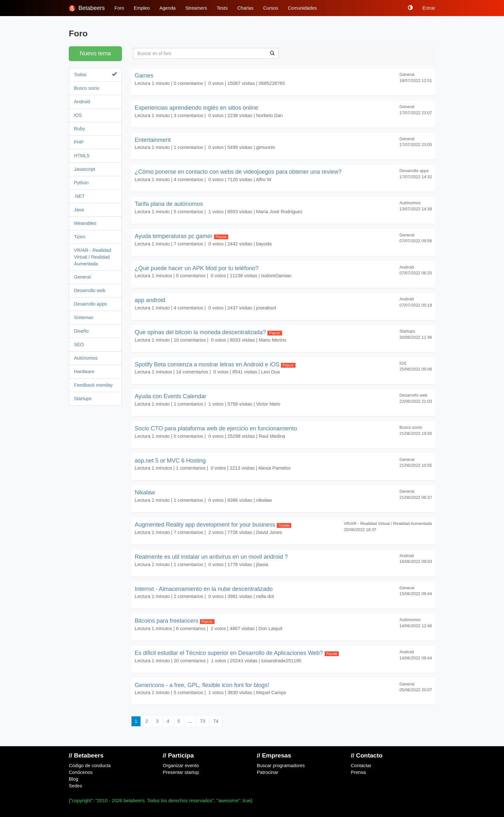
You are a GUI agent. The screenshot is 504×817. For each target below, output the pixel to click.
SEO (79, 344)
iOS (78, 115)
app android (150, 300)
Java (79, 210)
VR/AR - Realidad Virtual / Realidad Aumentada (93, 257)
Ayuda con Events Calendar (171, 396)
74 (216, 721)
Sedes (76, 786)
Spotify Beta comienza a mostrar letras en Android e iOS (215, 364)
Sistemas (84, 317)
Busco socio (87, 88)
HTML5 (82, 156)
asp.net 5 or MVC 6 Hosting (170, 461)
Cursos (271, 8)
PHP (79, 142)
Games (144, 76)
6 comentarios (191, 629)
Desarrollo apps (90, 304)
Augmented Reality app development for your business (213, 525)
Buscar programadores (281, 766)
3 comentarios (188, 115)
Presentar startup (181, 772)
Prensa (358, 772)
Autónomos (86, 358)
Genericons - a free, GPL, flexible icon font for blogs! (202, 685)
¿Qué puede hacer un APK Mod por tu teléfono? (197, 268)
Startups (83, 399)
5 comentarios (188, 212)
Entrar (429, 8)
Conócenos (81, 772)
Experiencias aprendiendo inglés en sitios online (196, 108)
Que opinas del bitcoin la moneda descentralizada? (208, 332)
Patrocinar (268, 772)
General (82, 277)
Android (82, 102)
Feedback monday (93, 385)
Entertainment (153, 140)
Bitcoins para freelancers (175, 621)
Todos (95, 74)
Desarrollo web (90, 290)
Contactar (361, 766)
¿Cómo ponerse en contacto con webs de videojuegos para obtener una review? (238, 172)
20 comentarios (190, 661)
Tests (222, 8)
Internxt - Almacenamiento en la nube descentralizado (204, 589)
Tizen (80, 237)
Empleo (142, 8)
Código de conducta (90, 766)
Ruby (79, 129)
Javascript (85, 169)
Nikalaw (145, 492)
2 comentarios (188, 596)
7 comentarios (188, 244)
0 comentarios (188, 83)
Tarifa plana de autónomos (169, 204)
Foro (119, 8)
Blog (73, 779)
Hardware (84, 372)
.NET (79, 196)
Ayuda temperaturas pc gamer (181, 236)
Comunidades (302, 8)
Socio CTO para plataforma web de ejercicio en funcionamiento (216, 428)
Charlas (245, 8)
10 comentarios (190, 340)
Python (81, 183)
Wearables (85, 223)
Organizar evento (181, 766)
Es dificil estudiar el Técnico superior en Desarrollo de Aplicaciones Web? (237, 653)
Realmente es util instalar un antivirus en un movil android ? (211, 557)
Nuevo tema (95, 53)
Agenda (168, 8)
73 (203, 721)
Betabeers (87, 8)
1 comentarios (188, 147)
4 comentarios (188, 179)
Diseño (81, 331)
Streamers (196, 8)
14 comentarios (192, 372)
